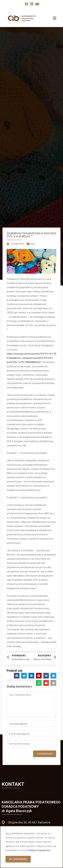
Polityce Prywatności (39, 850)
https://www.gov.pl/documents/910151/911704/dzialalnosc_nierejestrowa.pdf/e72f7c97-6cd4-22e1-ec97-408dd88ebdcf (32, 358)
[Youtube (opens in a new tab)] (37, 4)
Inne (33, 244)
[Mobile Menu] (53, 18)
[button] (17, 676)
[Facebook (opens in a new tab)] (27, 4)
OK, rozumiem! (18, 859)
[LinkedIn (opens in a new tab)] (32, 4)
